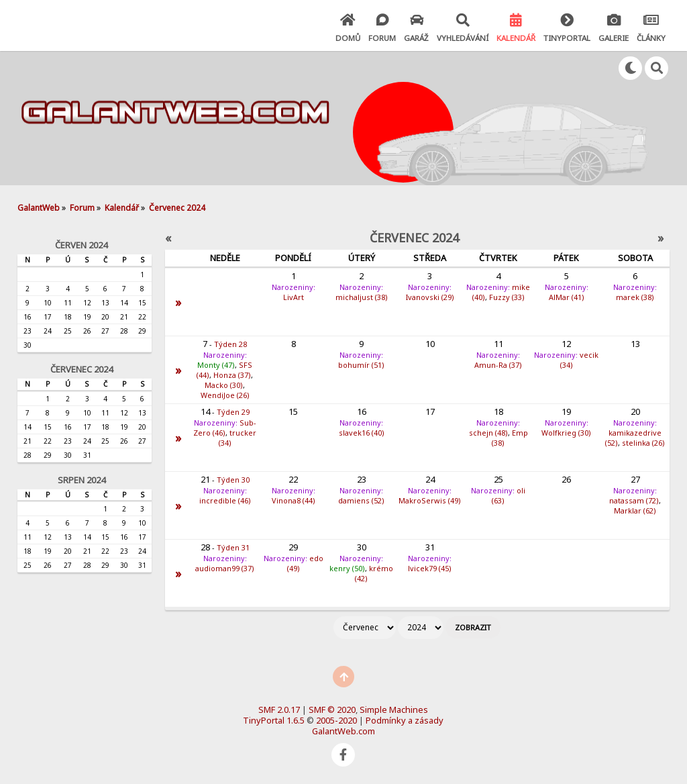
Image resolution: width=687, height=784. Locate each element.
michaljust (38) (362, 297)
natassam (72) (634, 500)
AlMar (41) (567, 297)
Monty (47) (216, 365)
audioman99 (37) (225, 568)
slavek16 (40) (362, 433)
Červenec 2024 (82, 369)
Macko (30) (224, 385)
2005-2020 (336, 720)
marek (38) (635, 297)
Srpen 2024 (82, 480)
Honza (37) (232, 375)
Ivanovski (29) (430, 297)
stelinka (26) (643, 443)
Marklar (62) (635, 510)
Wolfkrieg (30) (566, 433)
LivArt (294, 297)
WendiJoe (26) (225, 395)
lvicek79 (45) (430, 568)
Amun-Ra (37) (498, 365)
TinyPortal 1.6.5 (274, 720)
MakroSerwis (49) (430, 500)
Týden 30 (233, 480)
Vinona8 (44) (294, 500)
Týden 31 (233, 547)
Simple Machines (394, 709)
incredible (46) (225, 500)
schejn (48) (488, 433)
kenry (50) (347, 568)
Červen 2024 (81, 245)
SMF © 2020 (332, 709)
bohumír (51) (361, 365)
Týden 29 (233, 412)
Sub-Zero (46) (225, 428)
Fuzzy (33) (507, 297)
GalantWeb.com (343, 731)
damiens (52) (361, 500)
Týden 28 (230, 344)
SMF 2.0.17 (279, 709)
